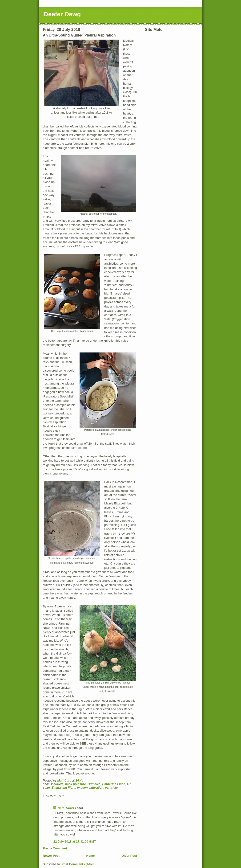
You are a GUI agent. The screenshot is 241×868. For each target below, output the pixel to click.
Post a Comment (55, 848)
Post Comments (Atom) (79, 864)
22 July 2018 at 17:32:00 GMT (75, 841)
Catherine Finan (114, 784)
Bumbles (94, 784)
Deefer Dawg (62, 14)
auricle (59, 784)
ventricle (111, 788)
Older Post (129, 856)
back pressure (76, 784)
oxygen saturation (90, 788)
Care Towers (67, 808)
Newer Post (51, 856)
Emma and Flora (63, 788)
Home (90, 856)
